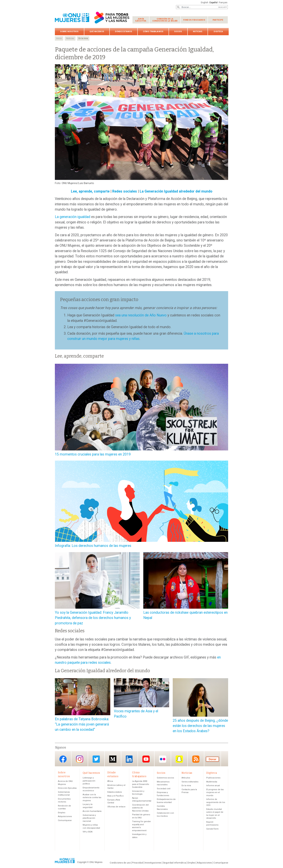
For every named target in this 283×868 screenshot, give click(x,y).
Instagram (80, 759)
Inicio (59, 38)
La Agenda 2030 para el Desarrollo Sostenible (141, 784)
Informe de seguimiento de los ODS (216, 802)
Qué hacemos (97, 32)
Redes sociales (125, 191)
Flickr (163, 759)
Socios (178, 32)
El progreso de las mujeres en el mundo (215, 793)
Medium (113, 759)
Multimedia (212, 782)
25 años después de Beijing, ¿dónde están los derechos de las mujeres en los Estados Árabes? (200, 726)
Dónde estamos (124, 32)
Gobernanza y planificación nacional (89, 818)
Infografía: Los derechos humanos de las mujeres (93, 546)
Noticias (198, 32)
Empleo (62, 813)
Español (214, 3)
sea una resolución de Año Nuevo (141, 315)
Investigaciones (153, 863)
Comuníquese (65, 820)
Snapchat (179, 759)
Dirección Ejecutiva (67, 788)
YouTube (146, 759)
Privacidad (138, 863)
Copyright (82, 862)
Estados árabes (115, 792)
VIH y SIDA (88, 832)
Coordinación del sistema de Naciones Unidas (140, 808)
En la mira (83, 38)
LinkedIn (129, 759)
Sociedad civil (164, 789)
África (110, 781)
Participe (218, 20)
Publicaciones (213, 778)
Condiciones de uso (120, 863)
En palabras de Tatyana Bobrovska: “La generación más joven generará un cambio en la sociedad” (82, 724)
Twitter (96, 759)
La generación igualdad (73, 217)
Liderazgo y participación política (89, 781)
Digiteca (218, 32)
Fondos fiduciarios (194, 20)
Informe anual (213, 786)
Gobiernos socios (165, 778)
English (205, 3)
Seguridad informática (175, 863)
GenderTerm (212, 829)
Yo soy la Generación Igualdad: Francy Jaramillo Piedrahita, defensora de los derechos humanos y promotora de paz (93, 618)
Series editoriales (190, 782)
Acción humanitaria (92, 811)
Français (223, 3)
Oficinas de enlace (116, 807)
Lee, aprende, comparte (90, 191)
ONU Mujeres (96, 862)
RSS (196, 759)
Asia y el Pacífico (116, 796)
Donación (212, 759)
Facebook (63, 759)
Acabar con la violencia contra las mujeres (92, 798)
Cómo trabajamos (153, 32)
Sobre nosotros (69, 32)
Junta (141, 20)
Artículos (186, 778)
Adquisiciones (65, 816)
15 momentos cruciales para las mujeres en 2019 (93, 454)
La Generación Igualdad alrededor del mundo (176, 191)
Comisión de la (165, 20)
